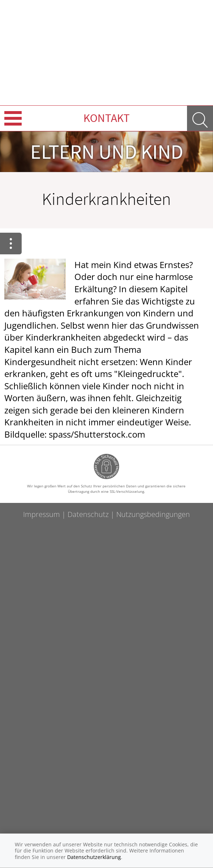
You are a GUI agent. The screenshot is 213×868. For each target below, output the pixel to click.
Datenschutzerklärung (94, 857)
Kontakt (107, 118)
